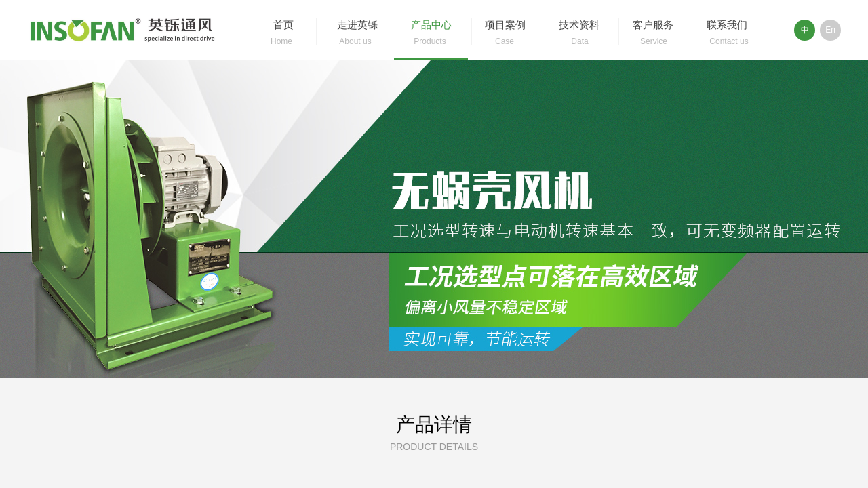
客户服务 (653, 25)
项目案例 (505, 25)
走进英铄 (357, 25)
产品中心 (431, 25)
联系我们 (727, 25)
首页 (283, 25)
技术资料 (579, 25)
